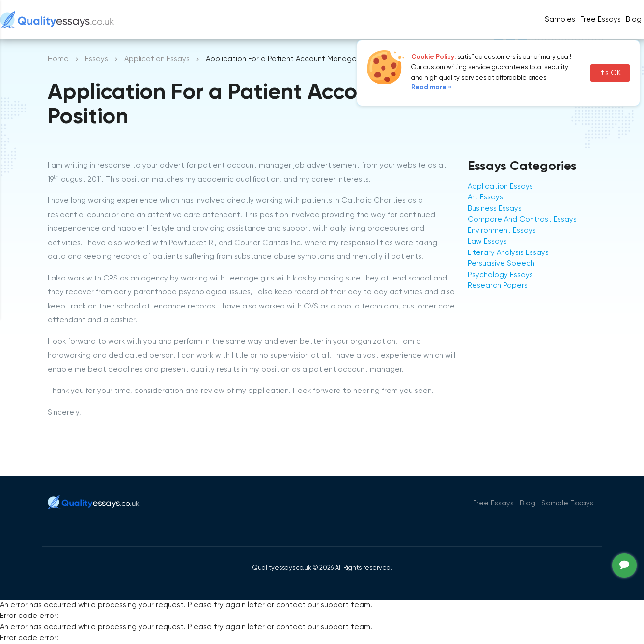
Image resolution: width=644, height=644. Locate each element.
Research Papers (498, 286)
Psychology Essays (500, 275)
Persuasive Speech (501, 264)
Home (58, 59)
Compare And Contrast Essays (522, 219)
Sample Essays (567, 503)
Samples (560, 19)
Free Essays (601, 19)
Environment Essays (502, 231)
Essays (97, 59)
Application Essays (157, 59)
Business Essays (495, 209)
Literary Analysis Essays (508, 253)
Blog (634, 19)
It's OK (610, 73)
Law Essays (487, 241)
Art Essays (485, 197)
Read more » (431, 88)
